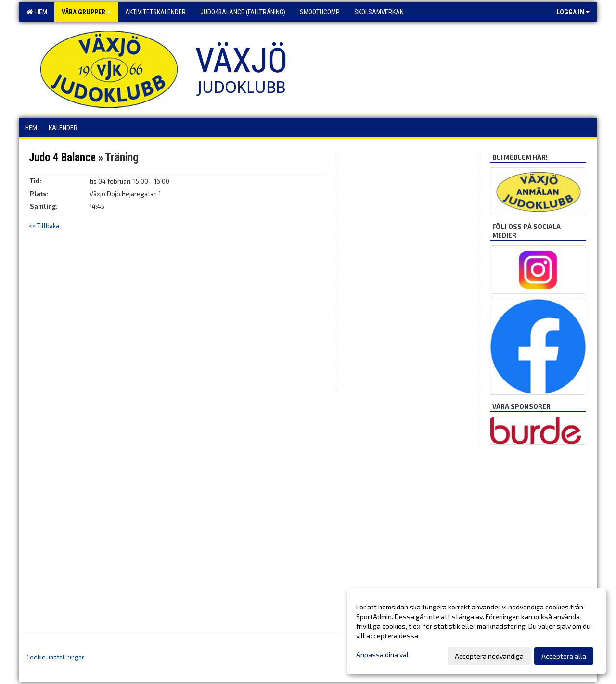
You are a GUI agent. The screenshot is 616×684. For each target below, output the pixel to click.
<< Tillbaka (44, 226)
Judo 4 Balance (62, 158)
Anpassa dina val (382, 654)
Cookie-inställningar (55, 657)
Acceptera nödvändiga (489, 656)
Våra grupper (86, 12)
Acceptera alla (564, 656)
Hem (37, 12)
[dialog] (476, 631)
